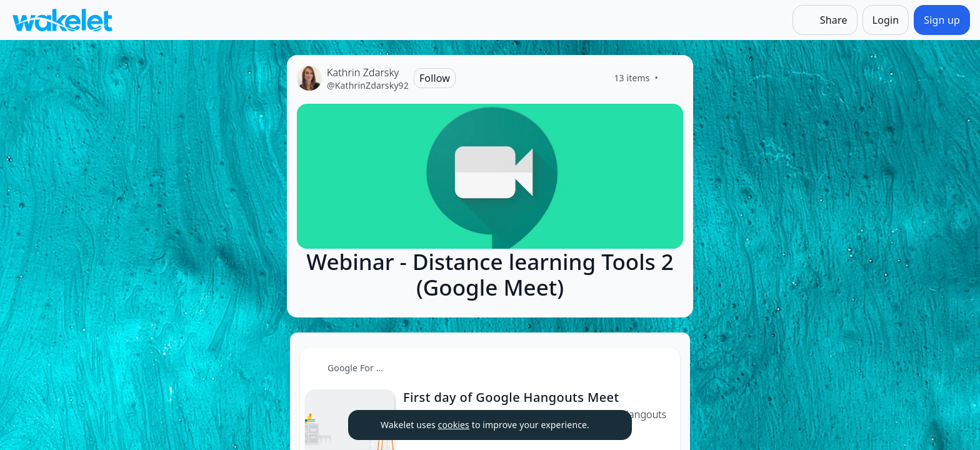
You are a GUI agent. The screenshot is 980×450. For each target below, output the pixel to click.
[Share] (825, 20)
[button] (660, 368)
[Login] (886, 20)
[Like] (673, 78)
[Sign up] (942, 20)
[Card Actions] (660, 367)
